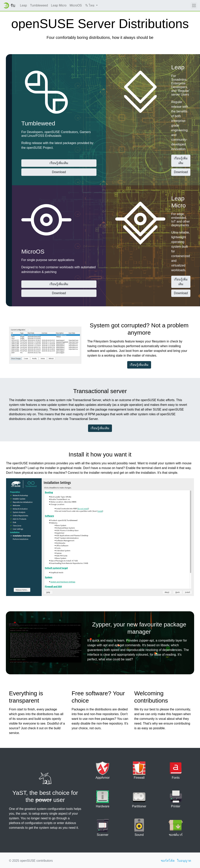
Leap (23, 5)
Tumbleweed (39, 5)
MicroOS (76, 5)
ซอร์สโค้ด (168, 861)
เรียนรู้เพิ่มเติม (59, 163)
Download (59, 172)
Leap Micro (59, 5)
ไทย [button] (90, 5)
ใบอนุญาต (184, 861)
